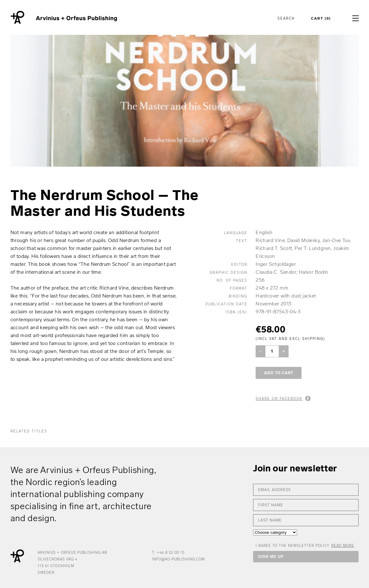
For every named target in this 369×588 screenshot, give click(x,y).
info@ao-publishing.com (178, 559)
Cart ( (321, 19)
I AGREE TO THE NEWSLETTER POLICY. (305, 546)
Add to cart (279, 373)
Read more (343, 546)
